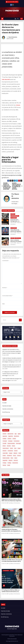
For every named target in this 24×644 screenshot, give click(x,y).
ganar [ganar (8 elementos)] (13, 446)
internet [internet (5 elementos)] (5, 451)
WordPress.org (6, 412)
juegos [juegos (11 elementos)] (11, 453)
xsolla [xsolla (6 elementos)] (9, 465)
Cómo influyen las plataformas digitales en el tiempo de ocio (16, 231)
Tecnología (5, 510)
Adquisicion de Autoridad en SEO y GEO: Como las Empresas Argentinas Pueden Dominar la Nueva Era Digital (12, 351)
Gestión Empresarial (15, 216)
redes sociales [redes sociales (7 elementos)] (6, 458)
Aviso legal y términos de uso (12, 641)
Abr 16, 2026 (6, 503)
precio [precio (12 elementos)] (14, 456)
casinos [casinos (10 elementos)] (9, 439)
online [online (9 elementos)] (4, 456)
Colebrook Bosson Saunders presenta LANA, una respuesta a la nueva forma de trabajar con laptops (12, 360)
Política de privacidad (12, 639)
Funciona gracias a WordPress (8, 635)
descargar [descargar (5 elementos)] (18, 443)
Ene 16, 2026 (13, 243)
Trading (12, 571)
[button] (18, 19)
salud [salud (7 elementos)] (16, 458)
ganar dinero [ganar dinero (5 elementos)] (6, 448)
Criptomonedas (6, 571)
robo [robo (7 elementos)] (12, 458)
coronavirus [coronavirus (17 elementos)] (17, 441)
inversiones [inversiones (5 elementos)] (10, 451)
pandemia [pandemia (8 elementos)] (9, 456)
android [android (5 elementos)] (4, 434)
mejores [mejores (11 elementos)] (15, 453)
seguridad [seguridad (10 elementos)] (5, 460)
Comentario (6, 261)
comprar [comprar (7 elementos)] (5, 441)
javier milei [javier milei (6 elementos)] (5, 453)
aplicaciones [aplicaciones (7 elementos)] (10, 434)
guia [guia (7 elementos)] (15, 448)
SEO (4, 480)
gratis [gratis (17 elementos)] (11, 448)
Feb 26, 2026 (13, 223)
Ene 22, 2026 (13, 233)
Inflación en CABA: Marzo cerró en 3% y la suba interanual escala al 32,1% (12, 561)
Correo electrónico (7, 296)
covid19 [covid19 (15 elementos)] (4, 443)
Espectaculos (18, 238)
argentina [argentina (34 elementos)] (11, 436)
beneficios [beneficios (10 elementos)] (17, 436)
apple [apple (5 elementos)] (19, 434)
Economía (5, 540)
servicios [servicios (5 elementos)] (16, 460)
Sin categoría (14, 218)
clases (18, 105)
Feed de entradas (7, 406)
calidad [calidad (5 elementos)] (4, 439)
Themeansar (12, 636)
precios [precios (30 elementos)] (19, 456)
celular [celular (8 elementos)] (14, 439)
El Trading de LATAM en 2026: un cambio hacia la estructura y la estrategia (10, 374)
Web (3, 304)
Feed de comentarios (8, 409)
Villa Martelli (6, 79)
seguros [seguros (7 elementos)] (10, 460)
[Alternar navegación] (15, 19)
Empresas (13, 214)
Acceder (4, 403)
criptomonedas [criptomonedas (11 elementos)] (11, 443)
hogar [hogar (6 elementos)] (19, 448)
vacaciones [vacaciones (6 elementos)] (15, 463)
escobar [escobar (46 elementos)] (9, 446)
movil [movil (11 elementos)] (20, 453)
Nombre (5, 288)
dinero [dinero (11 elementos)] (4, 446)
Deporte (12, 238)
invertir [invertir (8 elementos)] (16, 451)
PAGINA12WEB (12, 11)
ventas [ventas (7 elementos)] (4, 465)
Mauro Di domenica (13, 37)
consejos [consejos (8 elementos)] (10, 441)
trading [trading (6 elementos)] (9, 463)
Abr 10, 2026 (6, 564)
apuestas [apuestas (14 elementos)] (5, 436)
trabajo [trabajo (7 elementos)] (4, 463)
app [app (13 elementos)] (16, 434)
